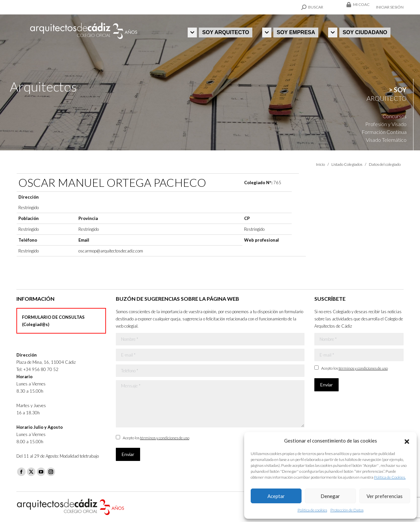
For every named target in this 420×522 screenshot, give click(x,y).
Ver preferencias (385, 496)
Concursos (395, 116)
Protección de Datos (347, 510)
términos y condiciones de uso (165, 438)
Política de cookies (312, 510)
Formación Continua (384, 132)
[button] (407, 441)
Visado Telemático (386, 140)
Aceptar (276, 496)
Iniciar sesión (390, 7)
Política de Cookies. (390, 477)
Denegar (330, 496)
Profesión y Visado (386, 124)
